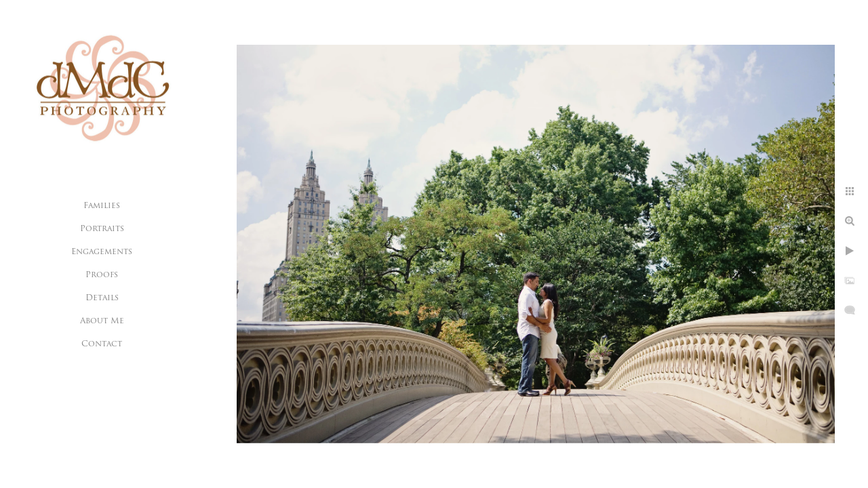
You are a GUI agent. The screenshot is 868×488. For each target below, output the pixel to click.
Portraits (102, 229)
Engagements (102, 252)
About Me (102, 321)
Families (102, 206)
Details (102, 298)
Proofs (102, 275)
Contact (102, 344)
